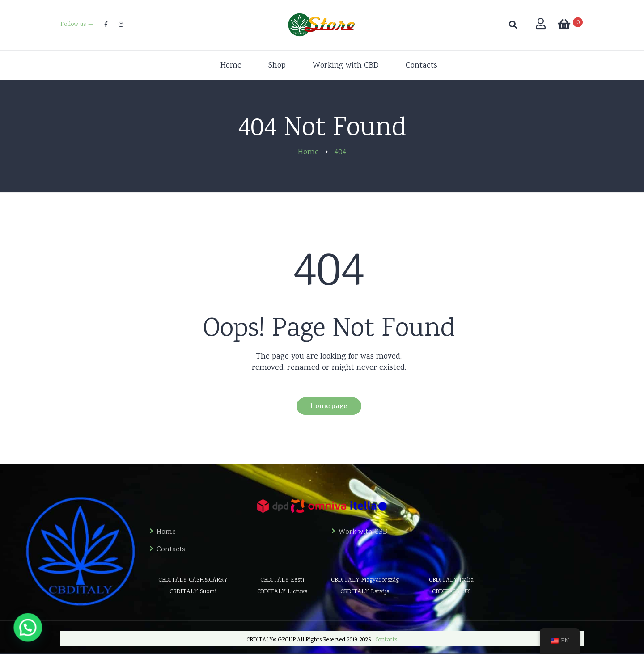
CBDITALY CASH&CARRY (193, 580)
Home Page (329, 407)
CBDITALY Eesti (282, 580)
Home (166, 532)
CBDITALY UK (451, 592)
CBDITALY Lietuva (282, 592)
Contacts (171, 550)
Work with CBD (363, 532)
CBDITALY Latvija (365, 592)
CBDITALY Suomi (193, 592)
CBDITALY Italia (451, 580)
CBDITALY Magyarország (365, 580)
